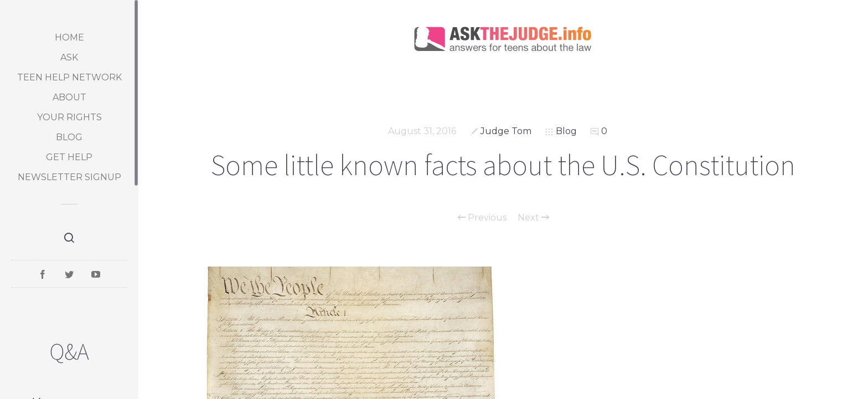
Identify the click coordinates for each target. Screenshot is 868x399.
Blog (69, 137)
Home (69, 37)
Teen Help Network (69, 77)
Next (533, 218)
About (69, 97)
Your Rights (69, 117)
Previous (482, 218)
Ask (69, 57)
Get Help (69, 157)
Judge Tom (506, 131)
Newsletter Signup (69, 177)
